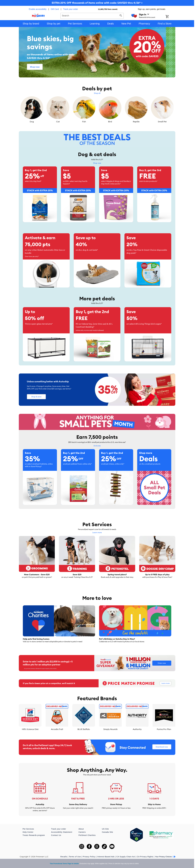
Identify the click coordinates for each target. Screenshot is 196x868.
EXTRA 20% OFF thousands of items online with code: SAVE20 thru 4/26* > (97, 3)
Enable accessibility (38, 9)
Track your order (70, 9)
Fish (84, 122)
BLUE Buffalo (84, 729)
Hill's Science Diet (30, 729)
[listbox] (97, 110)
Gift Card (55, 9)
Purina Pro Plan (164, 729)
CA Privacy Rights (145, 857)
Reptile (136, 122)
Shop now (97, 163)
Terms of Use (75, 857)
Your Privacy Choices (165, 857)
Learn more (97, 532)
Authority (137, 729)
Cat (58, 122)
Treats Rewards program (34, 835)
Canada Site (108, 832)
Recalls (64, 857)
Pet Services (28, 829)
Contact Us (56, 835)
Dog (32, 122)
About (81, 829)
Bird (110, 122)
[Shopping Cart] (170, 17)
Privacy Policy (89, 857)
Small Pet (162, 122)
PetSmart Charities (87, 835)
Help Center (28, 832)
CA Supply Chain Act (126, 857)
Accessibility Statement (62, 832)
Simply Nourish (110, 729)
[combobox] (92, 15)
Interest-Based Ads (106, 857)
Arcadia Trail (57, 729)
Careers (82, 832)
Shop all (97, 93)
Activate (97, 446)
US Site (105, 829)
